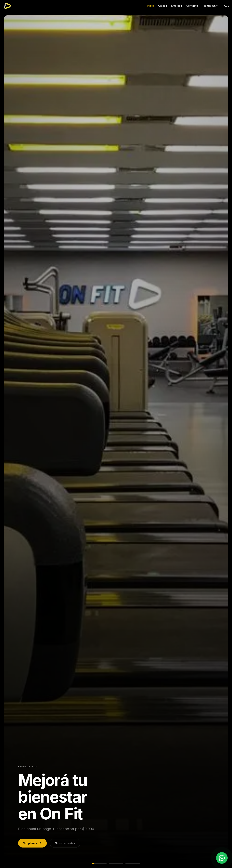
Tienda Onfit (210, 6)
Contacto (192, 6)
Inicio (150, 6)
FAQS (226, 6)
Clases (163, 6)
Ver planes (32, 843)
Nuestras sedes (65, 843)
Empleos (177, 6)
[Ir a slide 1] (99, 863)
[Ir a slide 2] (116, 863)
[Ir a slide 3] (133, 863)
